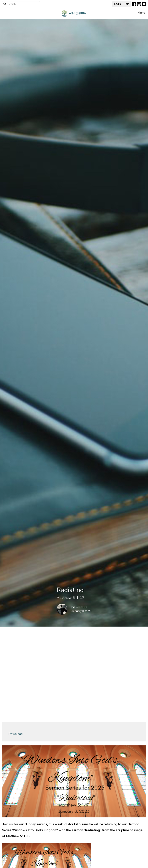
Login (118, 4)
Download (15, 734)
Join (127, 4)
